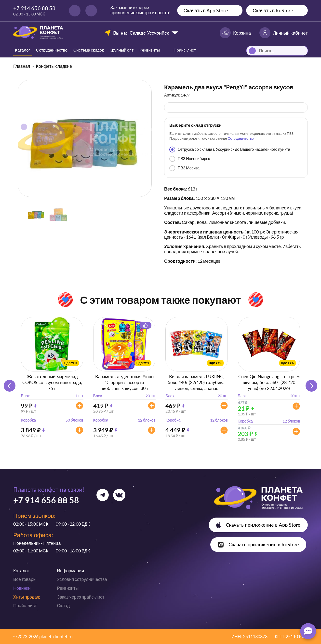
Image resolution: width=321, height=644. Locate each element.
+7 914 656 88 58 (34, 8)
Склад (63, 605)
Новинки (22, 588)
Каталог (23, 50)
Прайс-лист (25, 605)
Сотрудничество (52, 50)
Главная (22, 66)
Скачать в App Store (206, 10)
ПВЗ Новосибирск (190, 159)
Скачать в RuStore (273, 10)
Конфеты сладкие (54, 66)
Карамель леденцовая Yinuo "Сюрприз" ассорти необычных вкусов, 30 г (124, 382)
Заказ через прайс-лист (81, 597)
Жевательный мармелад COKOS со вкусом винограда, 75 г (52, 382)
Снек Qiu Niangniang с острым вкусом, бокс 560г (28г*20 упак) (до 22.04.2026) (269, 382)
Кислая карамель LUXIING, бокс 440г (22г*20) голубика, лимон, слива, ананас (197, 382)
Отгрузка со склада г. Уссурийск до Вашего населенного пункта (230, 150)
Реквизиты (150, 50)
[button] (311, 386)
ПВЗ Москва (184, 168)
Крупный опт (122, 50)
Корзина (235, 33)
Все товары (25, 579)
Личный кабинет (284, 33)
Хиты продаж (27, 597)
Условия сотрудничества (82, 579)
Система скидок (89, 50)
